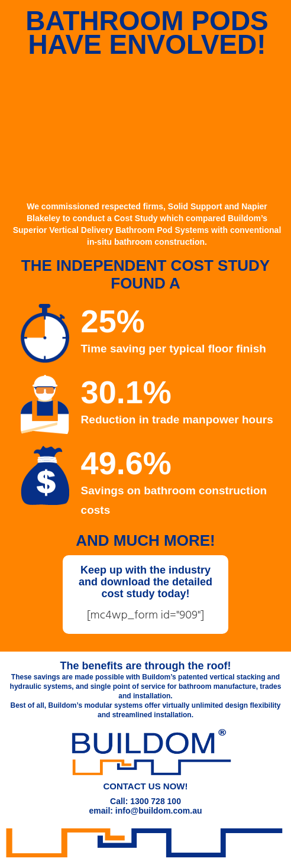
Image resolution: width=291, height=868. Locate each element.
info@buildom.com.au (159, 811)
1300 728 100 (156, 801)
